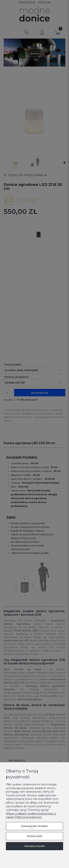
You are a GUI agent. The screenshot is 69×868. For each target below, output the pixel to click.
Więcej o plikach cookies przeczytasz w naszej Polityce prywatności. (31, 815)
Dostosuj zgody (34, 836)
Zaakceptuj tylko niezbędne (34, 826)
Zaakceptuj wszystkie (34, 846)
